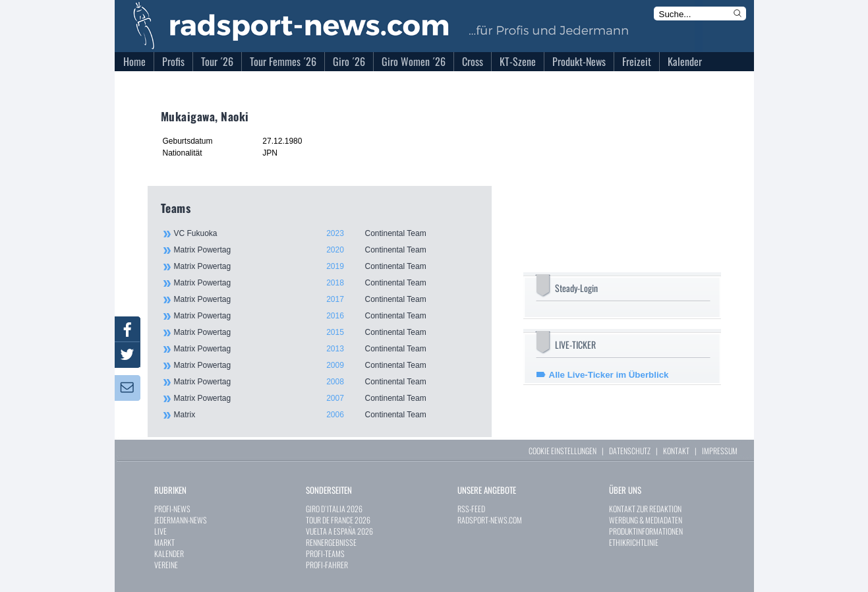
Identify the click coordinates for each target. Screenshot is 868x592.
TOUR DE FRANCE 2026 (338, 520)
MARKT (164, 542)
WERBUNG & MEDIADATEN (646, 520)
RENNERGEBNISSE (331, 542)
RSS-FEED (471, 509)
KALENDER (169, 553)
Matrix (326, 415)
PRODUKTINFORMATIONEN (646, 531)
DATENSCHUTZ (630, 451)
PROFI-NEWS (172, 509)
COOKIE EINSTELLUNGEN (563, 451)
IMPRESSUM (720, 451)
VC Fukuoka (326, 233)
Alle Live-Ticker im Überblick (609, 375)
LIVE (160, 531)
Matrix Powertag (326, 250)
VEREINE (166, 565)
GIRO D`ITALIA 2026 (334, 509)
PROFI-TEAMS (325, 553)
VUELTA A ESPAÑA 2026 (339, 531)
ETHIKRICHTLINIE (634, 542)
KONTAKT (676, 451)
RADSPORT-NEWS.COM (490, 520)
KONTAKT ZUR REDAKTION (645, 509)
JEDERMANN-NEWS (181, 520)
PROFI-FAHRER (327, 565)
